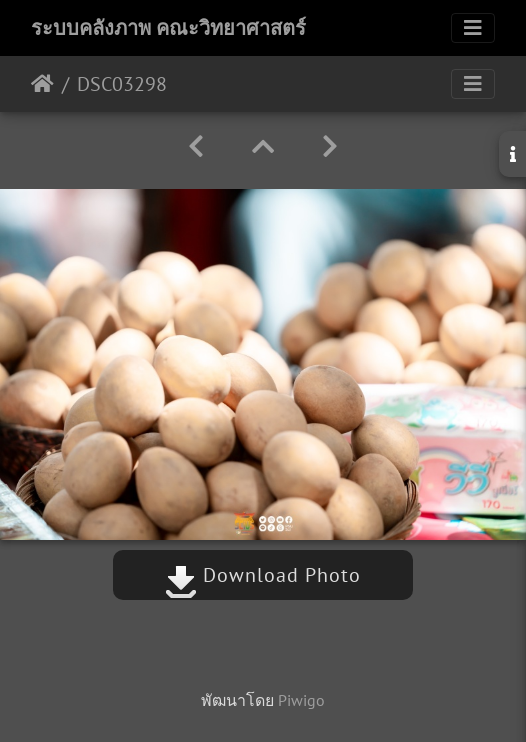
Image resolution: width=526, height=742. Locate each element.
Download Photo (263, 575)
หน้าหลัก (42, 84)
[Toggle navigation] (473, 28)
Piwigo (301, 700)
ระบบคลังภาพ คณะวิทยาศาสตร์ (168, 28)
